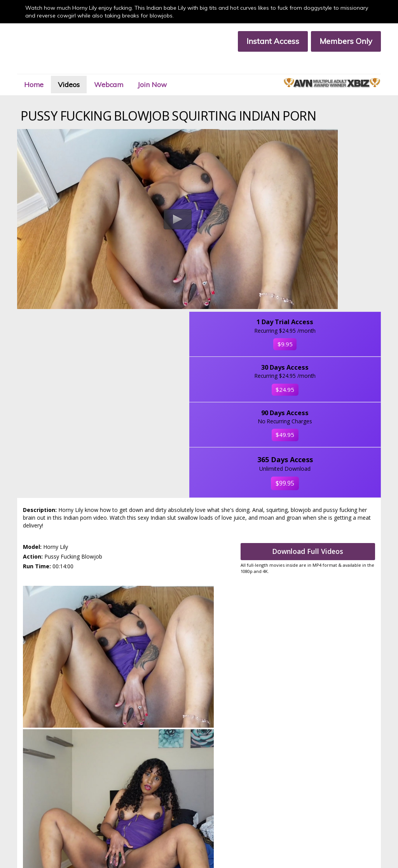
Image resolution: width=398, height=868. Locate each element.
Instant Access (265, 41)
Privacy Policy (118, 820)
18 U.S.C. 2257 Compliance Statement (59, 826)
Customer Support (37, 813)
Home (45, 67)
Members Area (33, 806)
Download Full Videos (315, 393)
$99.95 (338, 323)
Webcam (132, 67)
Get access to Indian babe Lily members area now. (199, 504)
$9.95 (338, 165)
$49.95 (338, 273)
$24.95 (338, 223)
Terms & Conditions (38, 820)
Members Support (124, 813)
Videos (86, 67)
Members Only (338, 41)
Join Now (182, 67)
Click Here (359, 775)
